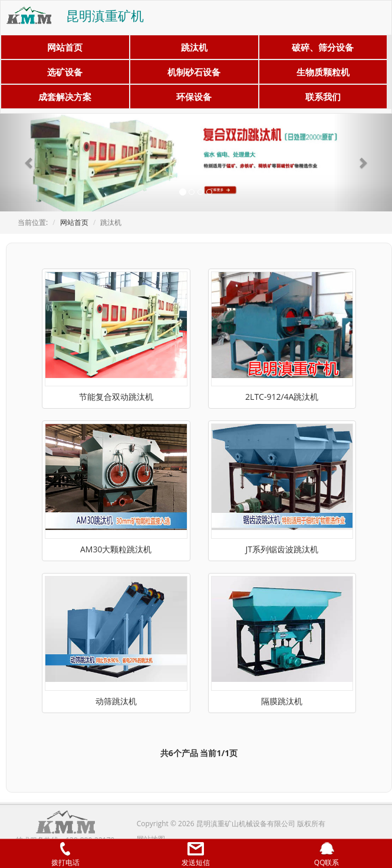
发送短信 (196, 855)
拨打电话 (65, 855)
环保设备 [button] (194, 97)
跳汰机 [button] (194, 47)
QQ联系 (327, 855)
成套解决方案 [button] (65, 97)
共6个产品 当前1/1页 (199, 753)
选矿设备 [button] (65, 72)
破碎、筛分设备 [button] (323, 47)
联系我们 (323, 97)
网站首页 (65, 47)
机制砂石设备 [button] (194, 72)
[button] (29, 163)
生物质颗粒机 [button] (323, 72)
